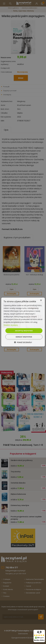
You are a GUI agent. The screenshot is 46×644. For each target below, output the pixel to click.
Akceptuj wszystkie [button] (24, 331)
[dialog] (23, 322)
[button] (23, 342)
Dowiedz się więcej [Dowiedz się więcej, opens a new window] (11, 325)
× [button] (41, 300)
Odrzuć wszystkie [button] (24, 337)
